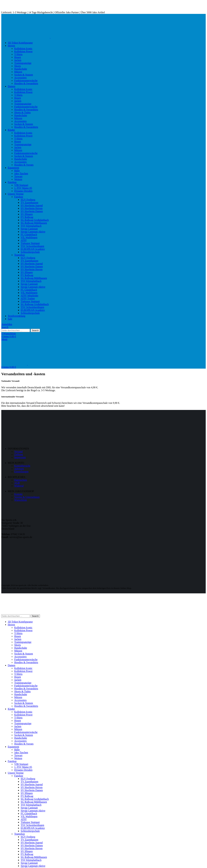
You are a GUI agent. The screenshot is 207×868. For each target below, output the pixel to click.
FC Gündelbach (29, 235)
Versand (18, 452)
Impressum (20, 457)
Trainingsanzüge (23, 63)
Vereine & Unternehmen (27, 497)
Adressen (19, 469)
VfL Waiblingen (29, 237)
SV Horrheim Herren (32, 208)
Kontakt (18, 494)
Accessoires (20, 78)
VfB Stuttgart (21, 185)
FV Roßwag (27, 217)
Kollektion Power (23, 51)
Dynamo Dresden (23, 191)
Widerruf (19, 486)
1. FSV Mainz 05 (23, 188)
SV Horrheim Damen (32, 211)
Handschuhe (21, 69)
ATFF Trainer (28, 298)
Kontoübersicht (22, 466)
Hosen (18, 57)
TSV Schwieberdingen (32, 246)
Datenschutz (21, 480)
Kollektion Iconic (23, 49)
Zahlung (19, 454)
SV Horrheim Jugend (32, 205)
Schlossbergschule (30, 252)
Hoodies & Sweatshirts (26, 83)
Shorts (18, 66)
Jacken (18, 60)
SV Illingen (27, 214)
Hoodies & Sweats (24, 165)
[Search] (5, 327)
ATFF (24, 240)
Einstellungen (21, 472)
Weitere (18, 179)
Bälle (17, 171)
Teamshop (20, 255)
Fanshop (19, 197)
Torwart (18, 176)
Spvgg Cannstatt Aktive (33, 232)
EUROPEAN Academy (33, 249)
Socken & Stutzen (24, 75)
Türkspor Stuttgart (30, 243)
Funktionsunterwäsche (26, 80)
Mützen (18, 72)
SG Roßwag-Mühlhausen (34, 223)
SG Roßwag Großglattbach (35, 220)
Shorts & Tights (22, 112)
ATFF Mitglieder (30, 296)
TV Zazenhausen (30, 203)
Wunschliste (21, 500)
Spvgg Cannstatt (29, 229)
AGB (17, 483)
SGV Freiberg (28, 200)
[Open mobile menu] (4, 339)
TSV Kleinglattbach (31, 226)
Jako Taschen (21, 173)
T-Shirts (18, 54)
